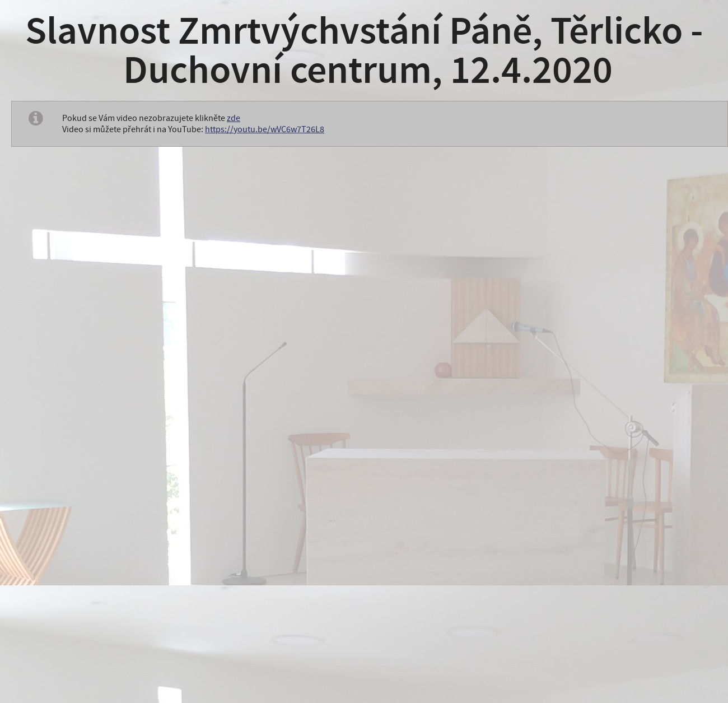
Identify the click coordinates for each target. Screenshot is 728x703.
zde (234, 118)
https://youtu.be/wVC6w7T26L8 (265, 129)
